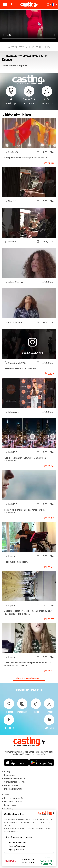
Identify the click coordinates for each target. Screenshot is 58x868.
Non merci (11, 861)
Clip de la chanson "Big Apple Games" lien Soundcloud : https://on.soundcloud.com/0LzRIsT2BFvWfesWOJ (29, 459)
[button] (49, 5)
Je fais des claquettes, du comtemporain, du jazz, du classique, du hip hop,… (28, 612)
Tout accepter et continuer (47, 861)
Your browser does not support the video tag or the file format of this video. (29, 26)
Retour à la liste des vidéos (28, 678)
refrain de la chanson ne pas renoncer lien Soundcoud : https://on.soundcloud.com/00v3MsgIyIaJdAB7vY (29, 511)
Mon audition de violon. (16, 562)
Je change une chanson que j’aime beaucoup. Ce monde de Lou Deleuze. (28, 664)
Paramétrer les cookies (29, 861)
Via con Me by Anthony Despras (20, 368)
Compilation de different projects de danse (26, 157)
